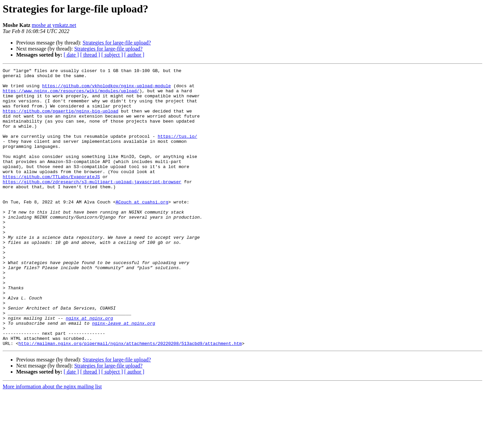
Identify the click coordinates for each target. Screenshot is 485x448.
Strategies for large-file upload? (117, 43)
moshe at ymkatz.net (54, 25)
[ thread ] (90, 55)
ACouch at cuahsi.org (142, 229)
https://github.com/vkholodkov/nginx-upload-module (106, 90)
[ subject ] (112, 55)
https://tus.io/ (177, 150)
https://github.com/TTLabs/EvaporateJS (51, 199)
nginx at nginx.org (89, 369)
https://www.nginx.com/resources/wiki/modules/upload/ (71, 96)
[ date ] (71, 55)
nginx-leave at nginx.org (123, 375)
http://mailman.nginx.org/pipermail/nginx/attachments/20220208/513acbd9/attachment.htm (130, 399)
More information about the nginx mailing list (52, 442)
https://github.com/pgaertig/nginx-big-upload (60, 120)
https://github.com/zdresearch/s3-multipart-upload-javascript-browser (92, 205)
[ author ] (134, 55)
